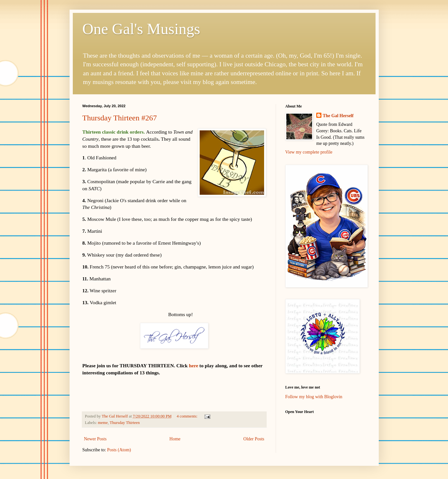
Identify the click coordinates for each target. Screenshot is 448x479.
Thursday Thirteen (125, 423)
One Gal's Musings (141, 29)
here (193, 366)
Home (175, 439)
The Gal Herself (338, 116)
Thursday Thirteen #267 (120, 118)
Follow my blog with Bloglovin (314, 397)
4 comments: (187, 416)
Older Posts (254, 439)
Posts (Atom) (119, 450)
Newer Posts (95, 439)
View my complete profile (309, 152)
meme (103, 423)
